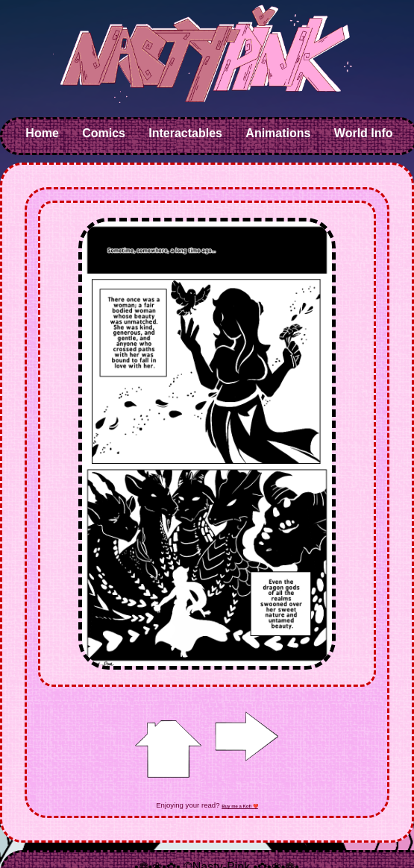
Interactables (185, 133)
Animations (278, 133)
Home (42, 133)
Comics (104, 133)
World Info (364, 133)
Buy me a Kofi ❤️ (240, 806)
